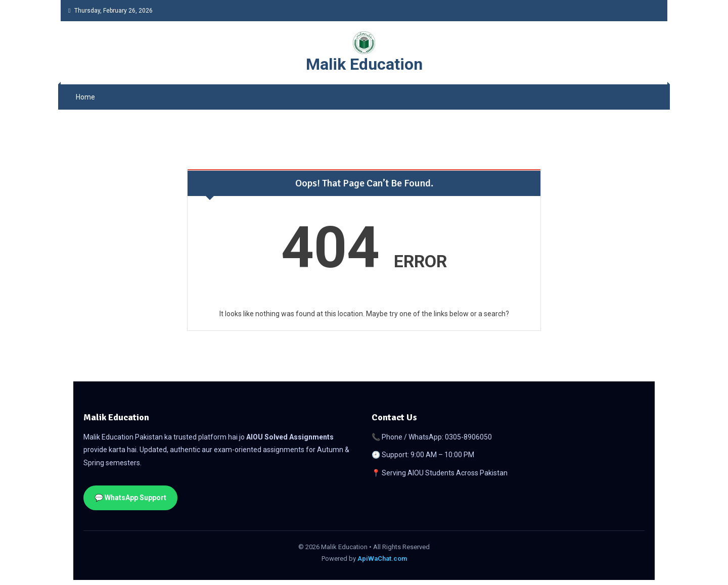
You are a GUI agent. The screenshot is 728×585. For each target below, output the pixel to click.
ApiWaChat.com (382, 558)
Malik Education (364, 64)
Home (85, 97)
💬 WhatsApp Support (130, 498)
